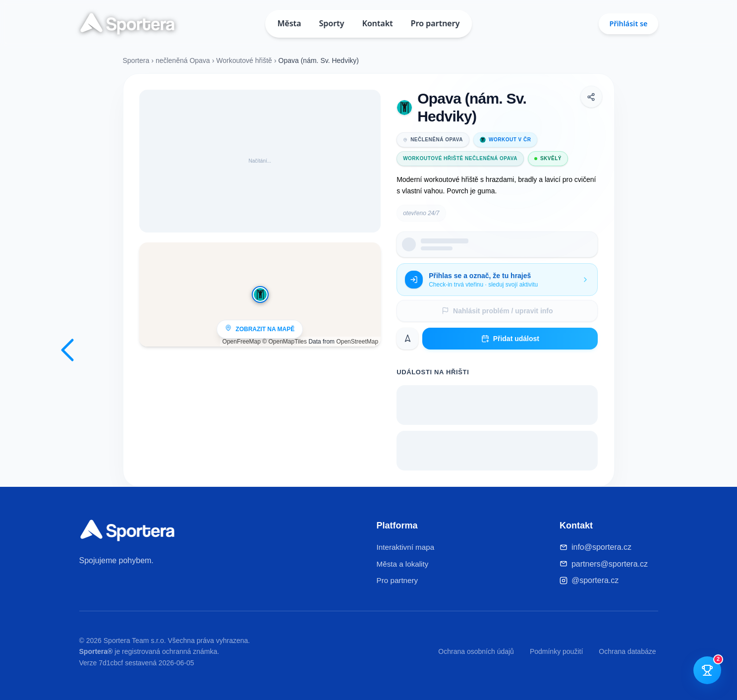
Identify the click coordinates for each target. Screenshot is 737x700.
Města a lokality (403, 564)
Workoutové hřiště (244, 60)
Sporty (332, 23)
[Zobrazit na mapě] (260, 294)
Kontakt (378, 23)
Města (289, 23)
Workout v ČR (505, 140)
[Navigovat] (407, 339)
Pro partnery (435, 23)
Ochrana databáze (627, 651)
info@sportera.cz (601, 547)
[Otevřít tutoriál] (707, 670)
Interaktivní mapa (406, 547)
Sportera (136, 60)
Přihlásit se (628, 24)
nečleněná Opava (183, 60)
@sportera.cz (595, 580)
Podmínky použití (556, 651)
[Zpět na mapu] (67, 350)
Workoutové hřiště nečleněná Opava (460, 158)
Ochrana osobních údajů (476, 651)
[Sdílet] (591, 97)
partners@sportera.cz (610, 564)
